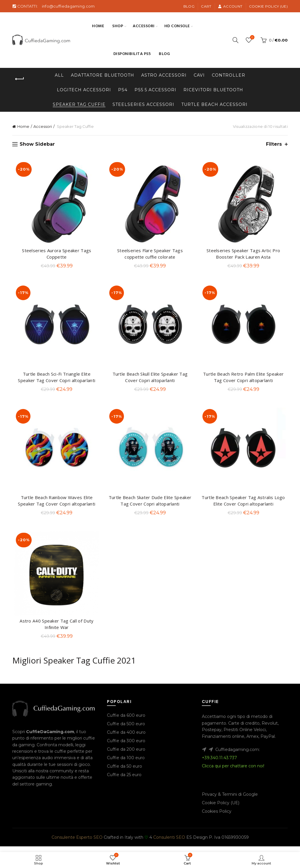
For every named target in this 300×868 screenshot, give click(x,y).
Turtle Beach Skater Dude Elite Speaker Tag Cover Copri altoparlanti (150, 505)
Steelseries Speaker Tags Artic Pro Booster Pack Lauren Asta (245, 255)
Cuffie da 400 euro (126, 738)
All (59, 75)
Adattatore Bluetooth (103, 75)
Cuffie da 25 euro (124, 780)
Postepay (212, 735)
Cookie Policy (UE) (268, 6)
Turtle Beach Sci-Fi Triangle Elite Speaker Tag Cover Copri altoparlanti (55, 380)
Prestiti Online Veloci (245, 735)
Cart (206, 6)
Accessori (144, 26)
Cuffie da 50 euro (125, 772)
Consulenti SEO (169, 843)
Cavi (199, 75)
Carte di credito (244, 729)
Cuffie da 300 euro (126, 746)
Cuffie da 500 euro (126, 729)
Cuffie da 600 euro (126, 721)
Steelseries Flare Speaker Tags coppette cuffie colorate (150, 255)
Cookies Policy (217, 817)
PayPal (268, 742)
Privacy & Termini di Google (230, 800)
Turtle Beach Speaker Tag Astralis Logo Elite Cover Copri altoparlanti (245, 505)
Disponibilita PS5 (132, 54)
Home (98, 26)
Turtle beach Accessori (214, 104)
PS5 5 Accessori (155, 90)
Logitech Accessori (84, 90)
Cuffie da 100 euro (126, 763)
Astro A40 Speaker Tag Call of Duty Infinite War (55, 630)
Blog (189, 6)
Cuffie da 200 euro (126, 755)
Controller (229, 75)
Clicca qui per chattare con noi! (233, 771)
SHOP (118, 26)
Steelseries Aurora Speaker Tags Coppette (55, 255)
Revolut (270, 729)
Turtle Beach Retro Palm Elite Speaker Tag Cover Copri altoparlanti (245, 380)
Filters (274, 144)
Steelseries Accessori (143, 104)
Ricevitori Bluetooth (213, 90)
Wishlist (252, 38)
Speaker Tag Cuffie (79, 104)
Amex (252, 742)
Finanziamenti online (223, 742)
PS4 (123, 90)
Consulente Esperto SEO (77, 843)
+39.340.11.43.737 (219, 763)
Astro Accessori (164, 75)
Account (230, 6)
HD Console (177, 26)
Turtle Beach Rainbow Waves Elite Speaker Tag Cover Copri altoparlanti (55, 505)
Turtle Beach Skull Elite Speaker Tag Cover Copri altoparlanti (150, 380)
